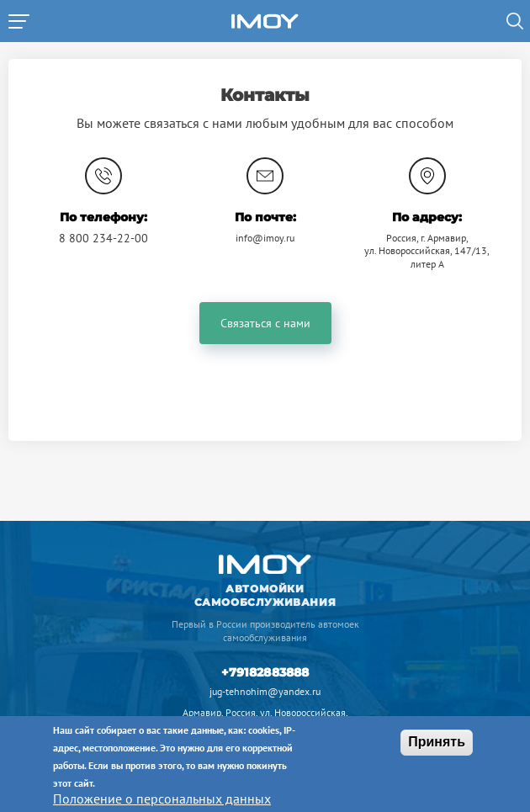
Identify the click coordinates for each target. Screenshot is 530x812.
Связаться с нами (265, 323)
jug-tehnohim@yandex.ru (265, 691)
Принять (437, 742)
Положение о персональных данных (162, 799)
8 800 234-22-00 (103, 239)
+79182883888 (265, 672)
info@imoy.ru (265, 238)
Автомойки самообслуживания (265, 596)
